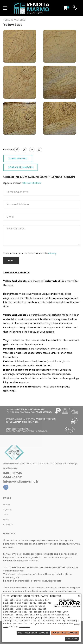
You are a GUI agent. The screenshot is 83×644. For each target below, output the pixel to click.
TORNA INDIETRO (18, 159)
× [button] (79, 596)
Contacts (8, 524)
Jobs (6, 514)
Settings (72, 639)
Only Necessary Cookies (33, 633)
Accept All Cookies (65, 633)
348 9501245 (13, 473)
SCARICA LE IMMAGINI (21, 167)
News (6, 519)
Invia (11, 260)
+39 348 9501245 (31, 183)
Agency (7, 509)
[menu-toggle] (5, 8)
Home (6, 505)
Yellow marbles (14, 20)
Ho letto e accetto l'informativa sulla (31, 253)
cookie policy (24, 627)
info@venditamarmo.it (21, 482)
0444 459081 (13, 477)
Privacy (52, 253)
